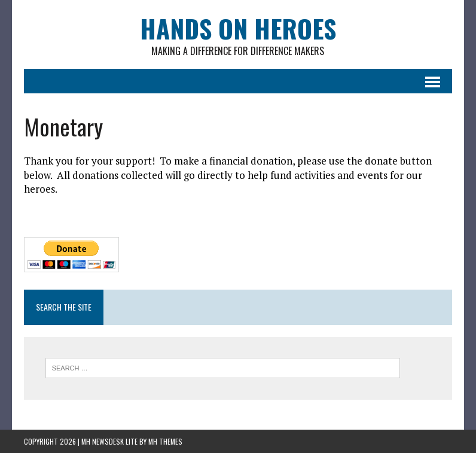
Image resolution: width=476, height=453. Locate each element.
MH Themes (165, 441)
